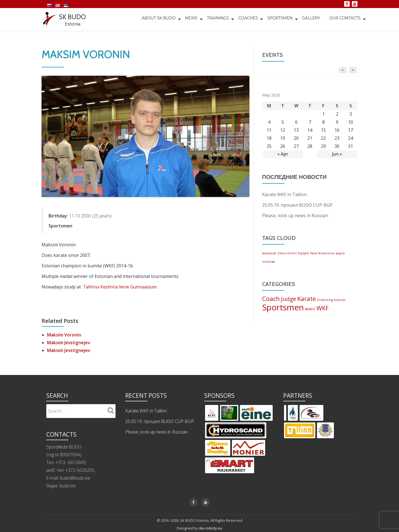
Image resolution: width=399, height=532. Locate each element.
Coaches (246, 19)
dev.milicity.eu (210, 528)
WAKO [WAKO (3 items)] (310, 309)
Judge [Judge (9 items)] (289, 299)
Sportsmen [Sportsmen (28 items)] (283, 308)
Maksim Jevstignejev (69, 342)
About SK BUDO (155, 19)
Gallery (310, 19)
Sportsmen (279, 19)
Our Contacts (345, 19)
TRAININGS (215, 19)
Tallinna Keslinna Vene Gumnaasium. (122, 287)
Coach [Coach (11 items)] (271, 298)
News (189, 19)
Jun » (337, 154)
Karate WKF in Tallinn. (285, 194)
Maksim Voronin (64, 335)
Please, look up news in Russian (295, 215)
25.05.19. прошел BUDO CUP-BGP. (298, 205)
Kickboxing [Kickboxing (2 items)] (325, 300)
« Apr (283, 154)
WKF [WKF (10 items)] (323, 308)
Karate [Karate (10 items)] (307, 299)
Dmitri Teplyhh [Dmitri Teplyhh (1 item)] (298, 253)
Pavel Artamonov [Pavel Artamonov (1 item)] (322, 253)
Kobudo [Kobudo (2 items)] (340, 300)
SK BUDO (73, 17)
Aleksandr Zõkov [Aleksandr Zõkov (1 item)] (274, 253)
